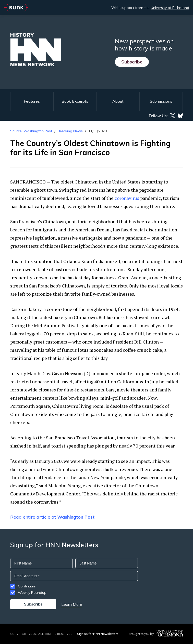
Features (32, 101)
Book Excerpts (75, 101)
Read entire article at (52, 517)
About (118, 101)
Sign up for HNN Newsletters (98, 634)
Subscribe (132, 62)
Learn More (72, 604)
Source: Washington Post (31, 131)
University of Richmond (170, 8)
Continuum (27, 586)
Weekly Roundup (32, 593)
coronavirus (127, 198)
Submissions (161, 101)
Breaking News (70, 131)
